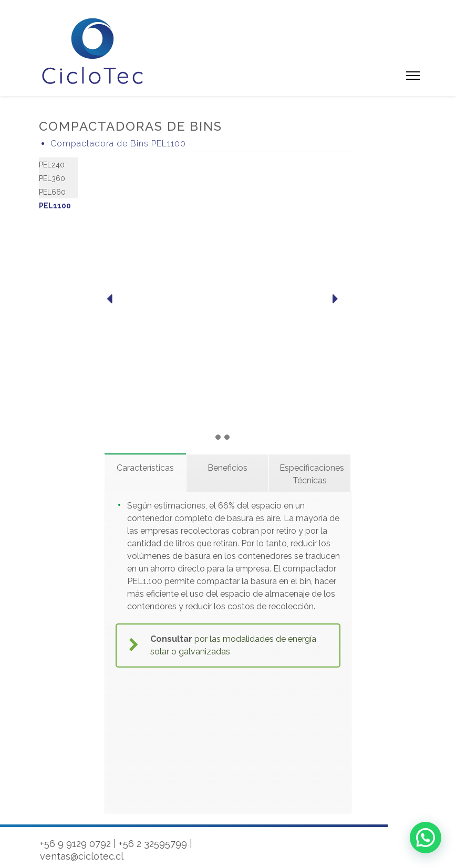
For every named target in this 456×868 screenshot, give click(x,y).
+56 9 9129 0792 (75, 844)
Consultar (171, 639)
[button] (426, 838)
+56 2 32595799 (153, 844)
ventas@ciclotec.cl (82, 856)
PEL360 (52, 178)
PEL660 (52, 192)
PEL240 (52, 165)
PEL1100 (55, 206)
